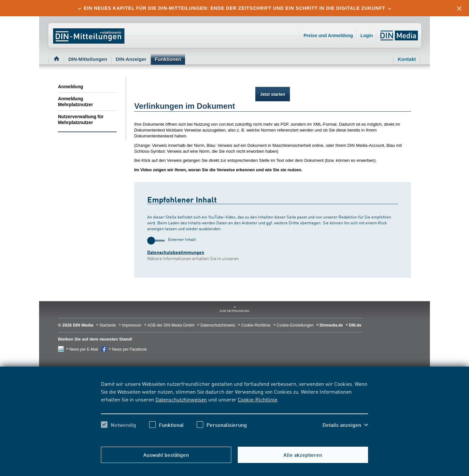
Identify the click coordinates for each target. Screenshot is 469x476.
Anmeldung (71, 87)
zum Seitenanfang (234, 311)
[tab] (234, 8)
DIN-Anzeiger (131, 59)
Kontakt (407, 59)
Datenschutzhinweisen (181, 399)
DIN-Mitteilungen (88, 59)
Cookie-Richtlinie (257, 399)
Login (367, 35)
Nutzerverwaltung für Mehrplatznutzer (81, 119)
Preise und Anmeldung (328, 35)
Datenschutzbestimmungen (176, 252)
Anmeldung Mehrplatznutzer (75, 102)
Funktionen (168, 59)
